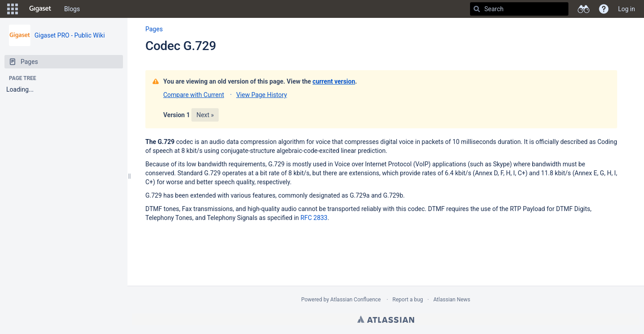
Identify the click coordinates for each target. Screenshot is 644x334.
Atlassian (386, 319)
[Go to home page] (40, 9)
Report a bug (408, 300)
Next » (205, 115)
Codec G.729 (181, 46)
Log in (627, 9)
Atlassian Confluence (356, 300)
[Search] (477, 9)
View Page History (261, 95)
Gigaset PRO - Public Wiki (70, 35)
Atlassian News (452, 300)
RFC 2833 (314, 218)
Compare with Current (194, 95)
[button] (13, 9)
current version (334, 81)
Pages (154, 29)
